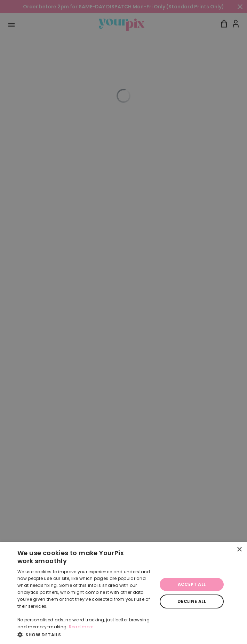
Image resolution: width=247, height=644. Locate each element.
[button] (85, 635)
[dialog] (123, 593)
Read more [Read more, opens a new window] (81, 627)
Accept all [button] (192, 584)
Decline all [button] (192, 601)
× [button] (239, 550)
